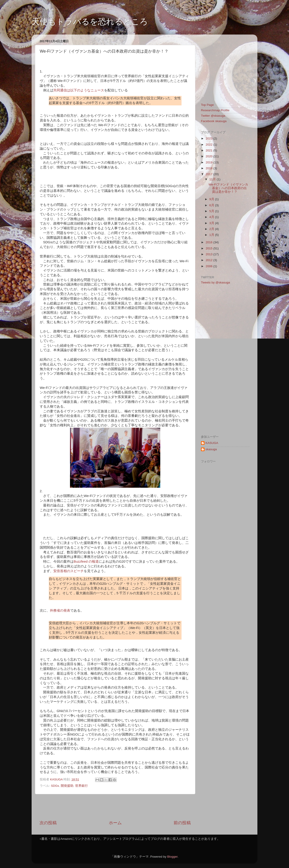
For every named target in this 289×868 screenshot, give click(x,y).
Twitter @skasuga (213, 116)
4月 (212, 217)
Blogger (172, 857)
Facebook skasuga (214, 121)
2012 (210, 260)
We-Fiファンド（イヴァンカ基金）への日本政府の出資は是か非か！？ (228, 188)
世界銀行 (82, 786)
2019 (210, 162)
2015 (210, 248)
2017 (210, 174)
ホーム (115, 823)
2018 (210, 168)
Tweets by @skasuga (216, 282)
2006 (210, 266)
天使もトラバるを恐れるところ (90, 22)
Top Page (207, 105)
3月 (212, 223)
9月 (212, 199)
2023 (210, 138)
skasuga (211, 449)
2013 (210, 254)
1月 (212, 235)
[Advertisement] (115, 807)
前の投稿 (182, 823)
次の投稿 (48, 823)
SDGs (55, 786)
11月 (213, 179)
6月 (212, 205)
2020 (210, 156)
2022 (210, 145)
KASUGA (212, 443)
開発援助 (67, 786)
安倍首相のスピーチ (69, 571)
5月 (212, 211)
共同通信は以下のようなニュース (79, 90)
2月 (212, 229)
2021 (210, 150)
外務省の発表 (60, 610)
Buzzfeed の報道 (86, 562)
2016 (210, 242)
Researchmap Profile (215, 110)
